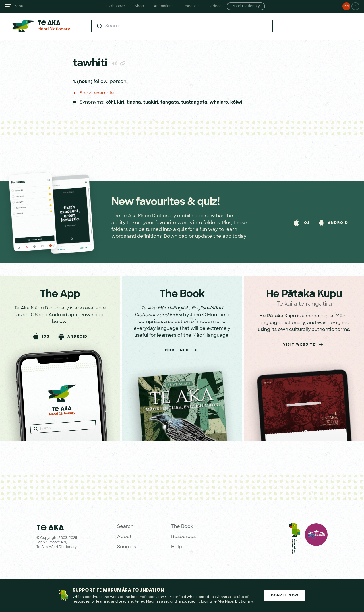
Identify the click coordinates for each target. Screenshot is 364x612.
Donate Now (285, 596)
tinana (134, 102)
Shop (139, 6)
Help (177, 547)
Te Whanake (114, 6)
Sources (127, 547)
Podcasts (191, 6)
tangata (170, 102)
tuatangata (194, 102)
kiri (121, 102)
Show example (93, 93)
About (124, 537)
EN (347, 6)
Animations (164, 6)
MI (355, 6)
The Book (182, 527)
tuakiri (151, 102)
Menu (18, 6)
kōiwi (236, 102)
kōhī (110, 102)
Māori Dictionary (246, 6)
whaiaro (219, 102)
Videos (215, 6)
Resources (183, 537)
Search (125, 527)
